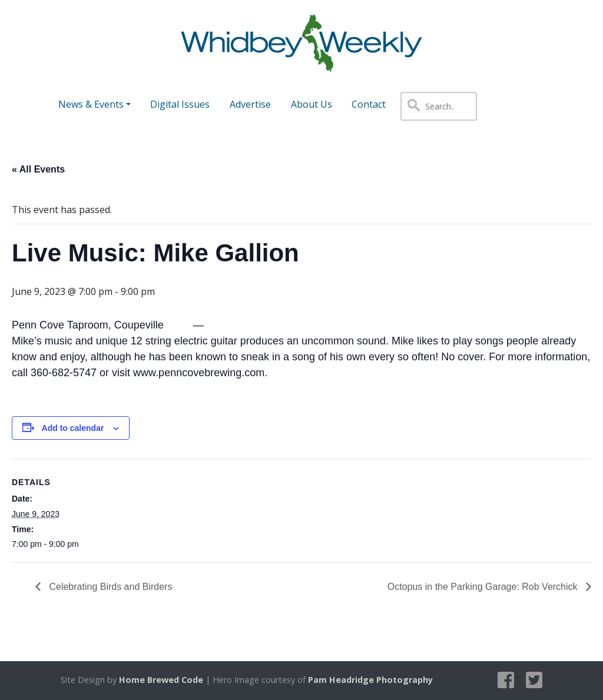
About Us (312, 104)
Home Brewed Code (161, 680)
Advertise (250, 104)
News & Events (91, 104)
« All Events (38, 169)
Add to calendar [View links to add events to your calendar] (73, 428)
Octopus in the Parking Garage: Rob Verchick (484, 587)
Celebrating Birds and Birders (109, 587)
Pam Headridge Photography (370, 680)
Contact (369, 104)
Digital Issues (180, 104)
